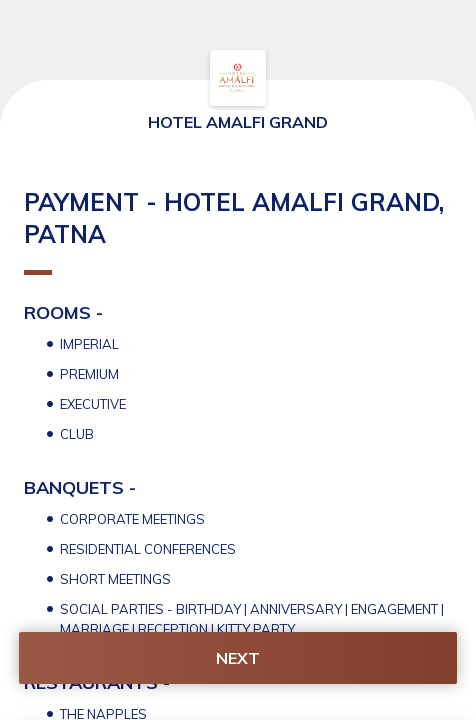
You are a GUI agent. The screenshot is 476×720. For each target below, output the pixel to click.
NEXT (238, 658)
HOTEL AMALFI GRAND (238, 122)
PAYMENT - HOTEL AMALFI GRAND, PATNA (234, 231)
